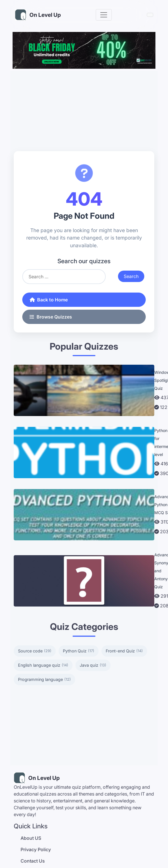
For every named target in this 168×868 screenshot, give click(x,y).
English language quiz (43, 665)
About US (31, 838)
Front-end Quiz (124, 651)
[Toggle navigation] (104, 15)
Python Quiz (79, 651)
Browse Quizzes (51, 317)
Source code (35, 651)
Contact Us (33, 861)
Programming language (44, 680)
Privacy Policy (36, 849)
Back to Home (49, 300)
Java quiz (93, 665)
